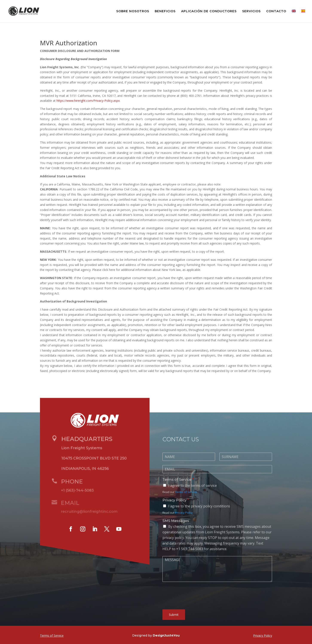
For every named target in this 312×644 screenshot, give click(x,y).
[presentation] (195, 608)
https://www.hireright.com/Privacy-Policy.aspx (88, 101)
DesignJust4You (166, 635)
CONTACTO (276, 11)
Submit (174, 620)
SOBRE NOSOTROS (133, 11)
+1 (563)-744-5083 (76, 496)
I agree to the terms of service (193, 491)
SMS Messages (176, 526)
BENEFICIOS (165, 11)
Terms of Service (178, 485)
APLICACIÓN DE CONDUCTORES (209, 11)
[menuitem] (294, 16)
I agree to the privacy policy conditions (199, 512)
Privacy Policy (176, 506)
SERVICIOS (251, 11)
